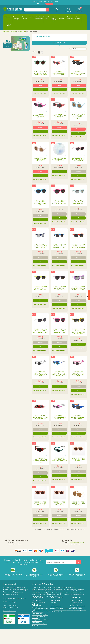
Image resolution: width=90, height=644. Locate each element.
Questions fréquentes (76, 603)
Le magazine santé (37, 610)
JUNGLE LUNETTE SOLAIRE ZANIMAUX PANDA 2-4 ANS (78, 202)
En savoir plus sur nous (10, 611)
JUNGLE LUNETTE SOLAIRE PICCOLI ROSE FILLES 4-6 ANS (59, 202)
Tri (70, 49)
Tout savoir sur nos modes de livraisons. (47, 596)
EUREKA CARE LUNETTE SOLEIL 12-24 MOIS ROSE (59, 417)
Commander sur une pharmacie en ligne (38, 615)
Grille (39, 53)
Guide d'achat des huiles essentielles (39, 620)
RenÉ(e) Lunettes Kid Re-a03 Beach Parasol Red (40, 503)
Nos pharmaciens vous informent (38, 612)
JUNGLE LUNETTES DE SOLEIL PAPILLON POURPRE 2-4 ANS (78, 288)
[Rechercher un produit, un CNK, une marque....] (47, 10)
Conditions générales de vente (39, 605)
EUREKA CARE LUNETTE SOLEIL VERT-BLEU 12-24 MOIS (59, 460)
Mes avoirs (54, 605)
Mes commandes (56, 603)
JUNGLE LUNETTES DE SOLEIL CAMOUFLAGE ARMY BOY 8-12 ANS (78, 332)
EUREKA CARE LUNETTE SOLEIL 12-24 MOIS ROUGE (59, 73)
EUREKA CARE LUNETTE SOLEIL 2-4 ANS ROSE (40, 116)
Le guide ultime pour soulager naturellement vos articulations (40, 623)
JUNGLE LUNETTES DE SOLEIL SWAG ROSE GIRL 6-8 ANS (59, 331)
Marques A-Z (73, 607)
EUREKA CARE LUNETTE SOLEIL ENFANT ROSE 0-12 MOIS (78, 374)
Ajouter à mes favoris (40, 93)
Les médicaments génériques (40, 617)
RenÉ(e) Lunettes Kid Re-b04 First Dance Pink (40, 160)
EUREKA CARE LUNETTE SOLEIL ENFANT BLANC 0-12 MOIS (40, 374)
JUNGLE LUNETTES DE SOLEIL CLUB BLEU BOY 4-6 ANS (59, 246)
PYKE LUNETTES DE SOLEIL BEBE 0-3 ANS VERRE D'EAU (59, 160)
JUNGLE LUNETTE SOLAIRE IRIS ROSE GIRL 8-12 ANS (78, 160)
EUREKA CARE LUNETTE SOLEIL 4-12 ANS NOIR (78, 73)
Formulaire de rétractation (77, 611)
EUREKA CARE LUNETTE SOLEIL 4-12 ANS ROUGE (59, 116)
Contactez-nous (36, 603)
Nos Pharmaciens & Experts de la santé (40, 627)
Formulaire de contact (76, 605)
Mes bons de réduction (57, 611)
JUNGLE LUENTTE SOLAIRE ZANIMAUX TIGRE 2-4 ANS (40, 246)
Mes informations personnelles (56, 609)
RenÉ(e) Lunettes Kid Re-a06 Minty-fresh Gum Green (40, 73)
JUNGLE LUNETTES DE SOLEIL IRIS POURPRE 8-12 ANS (59, 288)
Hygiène (14, 32)
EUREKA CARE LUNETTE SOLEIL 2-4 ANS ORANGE (78, 417)
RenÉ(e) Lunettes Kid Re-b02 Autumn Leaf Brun (78, 503)
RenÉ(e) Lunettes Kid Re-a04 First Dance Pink (59, 503)
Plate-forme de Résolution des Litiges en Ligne (77, 609)
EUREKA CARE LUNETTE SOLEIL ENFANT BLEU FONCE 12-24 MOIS (59, 374)
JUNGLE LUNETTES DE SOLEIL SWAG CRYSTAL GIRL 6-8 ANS (40, 331)
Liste (42, 53)
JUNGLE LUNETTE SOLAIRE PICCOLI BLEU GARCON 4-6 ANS (40, 203)
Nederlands (49, 4)
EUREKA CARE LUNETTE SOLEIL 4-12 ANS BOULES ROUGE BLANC (40, 460)
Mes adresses (55, 607)
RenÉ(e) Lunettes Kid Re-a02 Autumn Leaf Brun (78, 460)
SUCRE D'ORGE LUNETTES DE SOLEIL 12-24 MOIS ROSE (40, 417)
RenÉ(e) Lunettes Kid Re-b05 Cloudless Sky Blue (78, 116)
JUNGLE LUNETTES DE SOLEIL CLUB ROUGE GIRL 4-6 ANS (78, 246)
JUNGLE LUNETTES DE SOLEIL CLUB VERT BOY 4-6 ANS (40, 288)
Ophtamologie (22, 32)
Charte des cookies (37, 608)
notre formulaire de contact (77, 542)
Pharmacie (6, 32)
